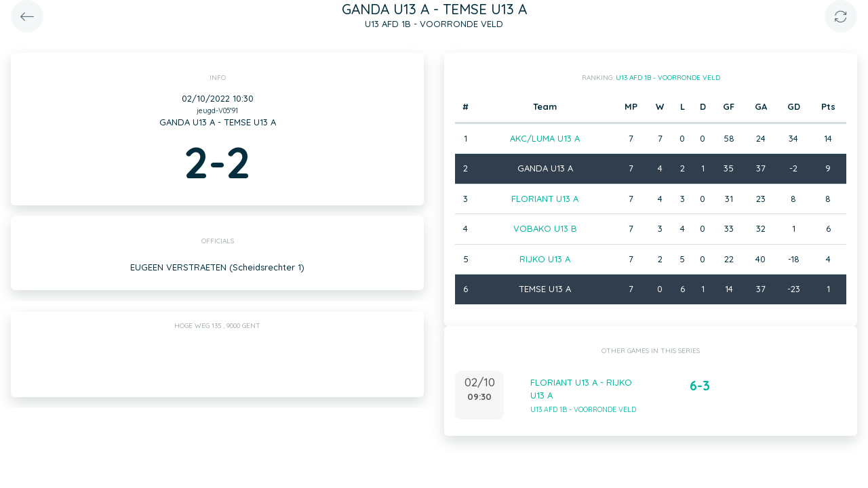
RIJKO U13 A (545, 259)
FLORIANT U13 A (545, 199)
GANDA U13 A (545, 168)
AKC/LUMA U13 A (545, 138)
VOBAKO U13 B (545, 228)
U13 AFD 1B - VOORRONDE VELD (668, 78)
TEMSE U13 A (545, 289)
